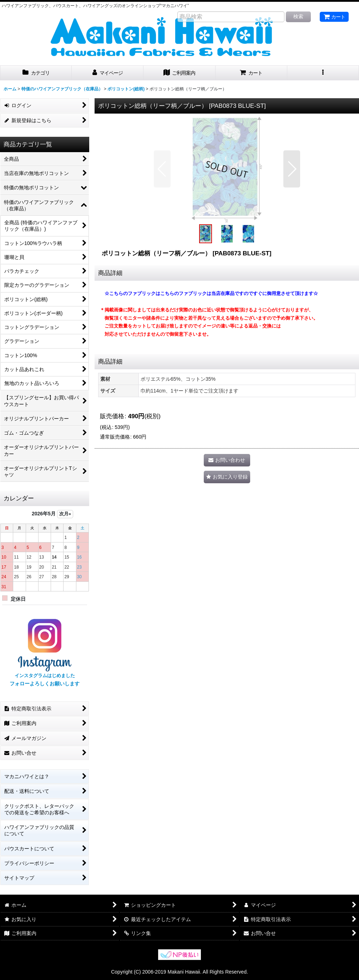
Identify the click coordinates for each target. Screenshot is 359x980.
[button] (323, 73)
